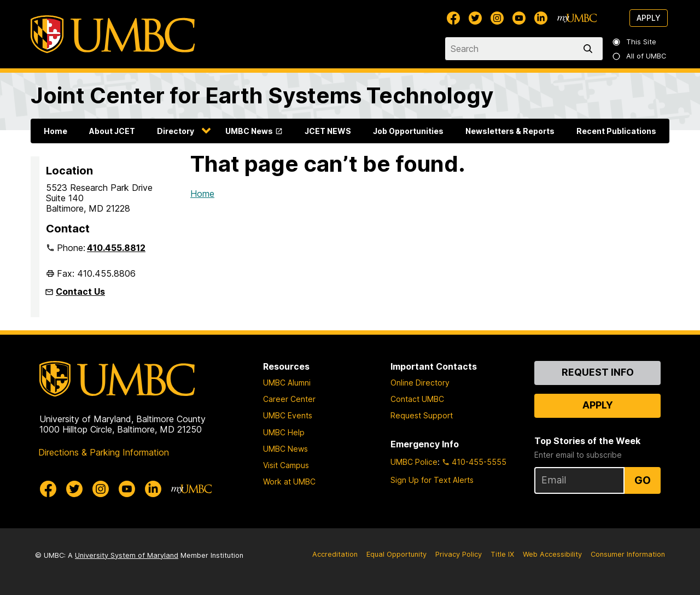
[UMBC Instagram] (497, 18)
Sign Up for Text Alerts (432, 480)
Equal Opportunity (396, 554)
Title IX (502, 554)
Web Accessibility (552, 554)
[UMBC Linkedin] (541, 18)
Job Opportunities (408, 131)
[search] (590, 49)
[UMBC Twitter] (475, 18)
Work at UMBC (289, 482)
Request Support (422, 415)
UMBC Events (288, 415)
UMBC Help (284, 432)
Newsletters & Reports (510, 131)
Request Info (598, 372)
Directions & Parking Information (104, 452)
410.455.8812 (116, 248)
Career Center (289, 399)
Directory (176, 131)
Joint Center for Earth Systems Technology (262, 95)
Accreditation (335, 554)
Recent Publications (616, 131)
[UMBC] (113, 34)
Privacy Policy (459, 554)
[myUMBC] (577, 18)
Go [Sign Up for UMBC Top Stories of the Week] (643, 480)
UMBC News (249, 131)
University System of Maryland (127, 555)
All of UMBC (640, 56)
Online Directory (420, 383)
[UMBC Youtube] (519, 18)
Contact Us (80, 291)
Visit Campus (286, 465)
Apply (649, 18)
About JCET (112, 131)
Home (56, 131)
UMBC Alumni (287, 383)
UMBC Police (414, 462)
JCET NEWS (328, 131)
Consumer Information (628, 554)
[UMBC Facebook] (453, 18)
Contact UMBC (417, 399)
